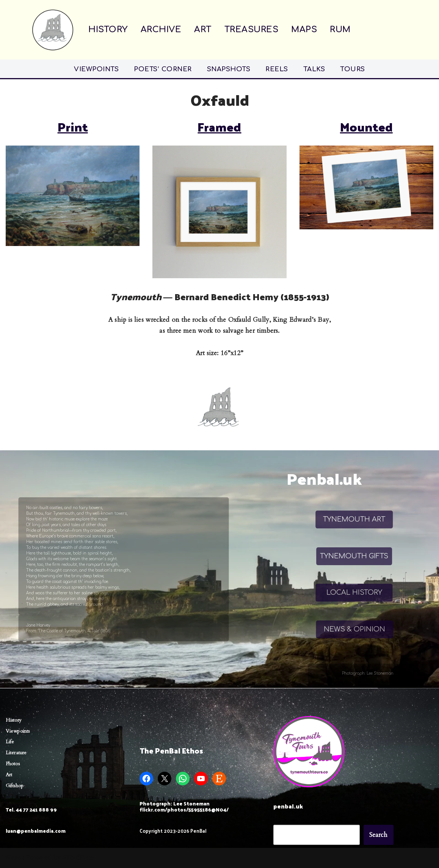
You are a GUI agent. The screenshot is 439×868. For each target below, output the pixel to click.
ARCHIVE (161, 30)
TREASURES (252, 30)
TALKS (314, 69)
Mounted (366, 127)
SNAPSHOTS (229, 69)
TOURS (353, 69)
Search (379, 835)
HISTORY (108, 30)
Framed (219, 127)
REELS (277, 69)
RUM (340, 30)
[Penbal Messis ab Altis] (53, 30)
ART (203, 30)
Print (73, 127)
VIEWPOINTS (96, 69)
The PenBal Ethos (171, 750)
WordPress (78, 858)
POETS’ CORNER (163, 69)
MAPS (304, 30)
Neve (13, 858)
